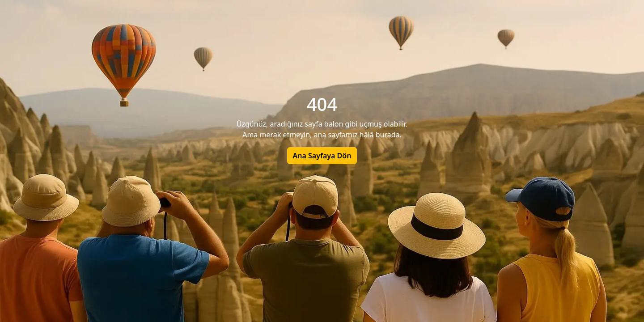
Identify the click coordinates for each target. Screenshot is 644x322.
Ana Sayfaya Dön (322, 156)
